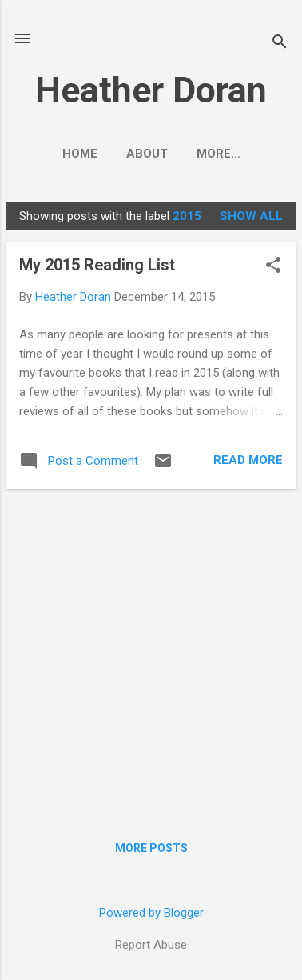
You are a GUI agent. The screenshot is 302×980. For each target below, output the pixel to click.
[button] (273, 266)
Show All (251, 216)
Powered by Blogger (151, 913)
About (147, 154)
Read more (248, 460)
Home (80, 154)
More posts (151, 848)
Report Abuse (151, 945)
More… (219, 154)
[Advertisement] (151, 653)
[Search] (280, 44)
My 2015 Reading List (97, 265)
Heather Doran (151, 90)
